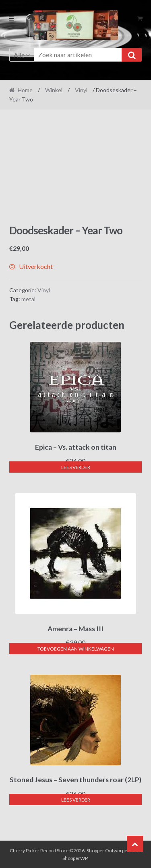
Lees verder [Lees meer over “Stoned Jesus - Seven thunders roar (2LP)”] (76, 800)
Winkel (54, 90)
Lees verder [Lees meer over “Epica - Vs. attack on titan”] (76, 467)
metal (28, 299)
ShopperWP (75, 858)
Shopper (95, 850)
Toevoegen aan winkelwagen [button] (76, 649)
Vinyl (81, 90)
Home (25, 90)
